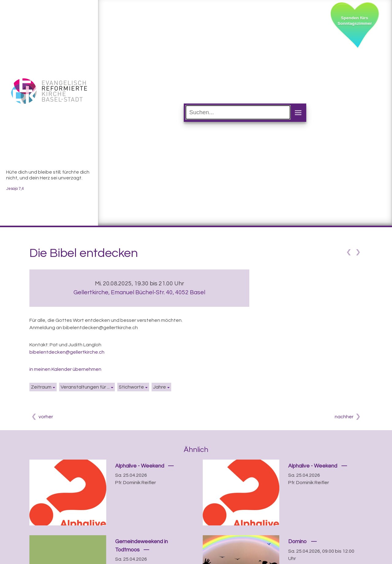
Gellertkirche (139, 292)
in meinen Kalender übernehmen (65, 369)
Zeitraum (41, 387)
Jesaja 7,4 (15, 189)
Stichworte (131, 387)
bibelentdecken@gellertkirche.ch (67, 352)
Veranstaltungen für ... (85, 387)
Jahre (160, 387)
